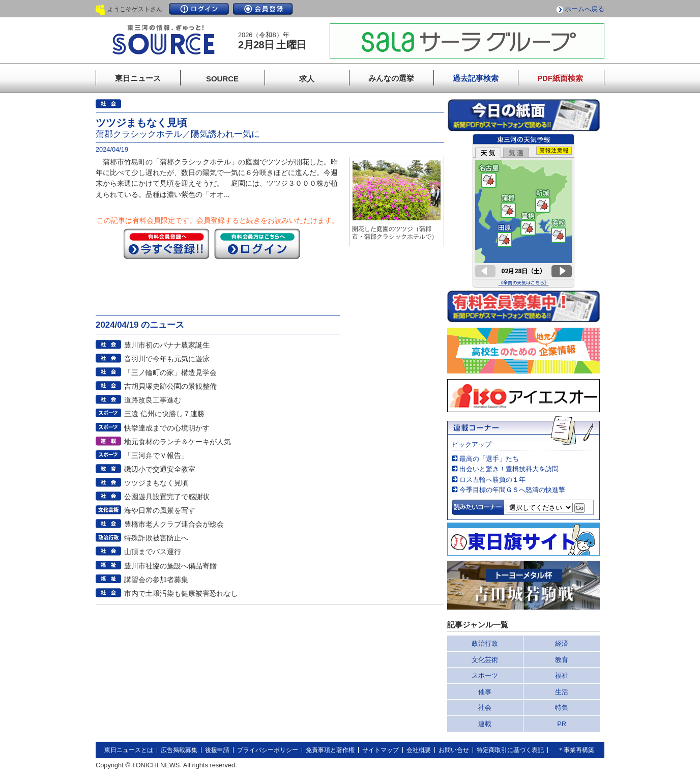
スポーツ (485, 675)
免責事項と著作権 (330, 750)
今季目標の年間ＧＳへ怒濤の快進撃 (512, 490)
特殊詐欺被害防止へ (156, 538)
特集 (562, 708)
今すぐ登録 (166, 244)
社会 (485, 708)
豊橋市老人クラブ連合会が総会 (174, 524)
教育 (562, 660)
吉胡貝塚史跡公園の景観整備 (170, 386)
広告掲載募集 (179, 750)
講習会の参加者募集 (156, 580)
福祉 (562, 675)
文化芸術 (485, 660)
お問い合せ (454, 750)
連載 (485, 724)
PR (562, 724)
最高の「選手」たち (489, 459)
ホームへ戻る (585, 9)
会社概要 (419, 750)
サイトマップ (381, 750)
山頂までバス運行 (153, 552)
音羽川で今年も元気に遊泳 (167, 359)
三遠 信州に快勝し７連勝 (164, 414)
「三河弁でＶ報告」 (156, 455)
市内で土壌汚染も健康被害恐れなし (181, 593)
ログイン (199, 9)
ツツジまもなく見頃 (156, 483)
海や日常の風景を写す (160, 510)
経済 (562, 643)
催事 (485, 692)
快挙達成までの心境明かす (167, 428)
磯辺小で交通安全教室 (160, 469)
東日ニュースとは (129, 750)
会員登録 (263, 9)
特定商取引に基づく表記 (510, 750)
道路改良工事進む (153, 400)
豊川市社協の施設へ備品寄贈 (170, 566)
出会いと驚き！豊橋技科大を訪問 (509, 469)
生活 (562, 692)
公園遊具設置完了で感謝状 (167, 497)
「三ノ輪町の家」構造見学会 (170, 372)
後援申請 (217, 750)
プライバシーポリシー (268, 750)
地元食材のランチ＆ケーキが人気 (178, 442)
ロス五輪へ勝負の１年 (492, 480)
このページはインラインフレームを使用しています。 (523, 211)
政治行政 (485, 643)
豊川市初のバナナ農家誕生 (167, 345)
